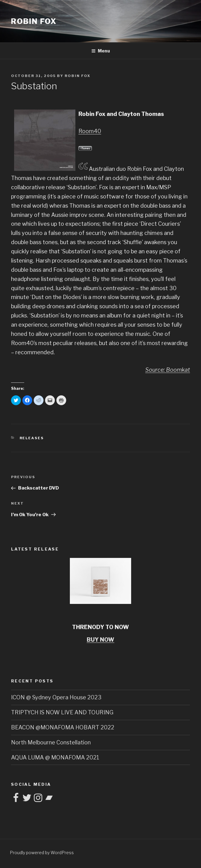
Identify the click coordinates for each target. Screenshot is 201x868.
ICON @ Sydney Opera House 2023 (56, 697)
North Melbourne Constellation (51, 742)
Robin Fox (78, 76)
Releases (32, 438)
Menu (101, 51)
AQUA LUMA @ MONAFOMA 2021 (55, 757)
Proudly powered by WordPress (42, 853)
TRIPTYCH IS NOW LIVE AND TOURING (62, 712)
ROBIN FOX (34, 21)
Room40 (90, 131)
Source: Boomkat (168, 370)
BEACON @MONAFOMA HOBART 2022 (63, 727)
